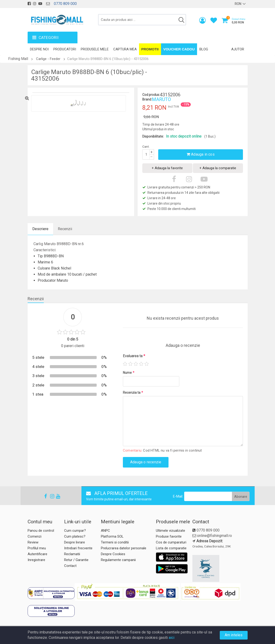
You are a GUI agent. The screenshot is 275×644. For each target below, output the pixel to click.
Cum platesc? (75, 536)
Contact (70, 566)
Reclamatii (72, 554)
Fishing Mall (18, 59)
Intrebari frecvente (78, 548)
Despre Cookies (113, 554)
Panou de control (41, 531)
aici (172, 638)
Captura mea (125, 49)
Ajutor (238, 49)
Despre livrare (75, 542)
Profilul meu (37, 548)
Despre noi (39, 49)
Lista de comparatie (171, 548)
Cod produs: (151, 95)
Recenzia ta (133, 393)
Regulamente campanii (118, 560)
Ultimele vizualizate (170, 531)
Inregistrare (36, 560)
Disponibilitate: (153, 136)
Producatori (65, 49)
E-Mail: (178, 496)
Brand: (147, 99)
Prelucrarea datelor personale (124, 548)
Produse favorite (169, 536)
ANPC (105, 531)
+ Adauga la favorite (167, 168)
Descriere (40, 229)
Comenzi (35, 536)
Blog (204, 49)
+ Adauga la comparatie (218, 168)
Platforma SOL (112, 536)
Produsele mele (95, 49)
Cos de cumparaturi (171, 542)
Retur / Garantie (76, 560)
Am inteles (234, 635)
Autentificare (37, 554)
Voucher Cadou (179, 49)
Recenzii (65, 229)
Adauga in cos (201, 154)
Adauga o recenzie (146, 462)
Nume (129, 373)
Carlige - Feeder (48, 59)
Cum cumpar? (75, 531)
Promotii (150, 49)
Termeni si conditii (115, 542)
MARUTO (161, 99)
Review (33, 542)
